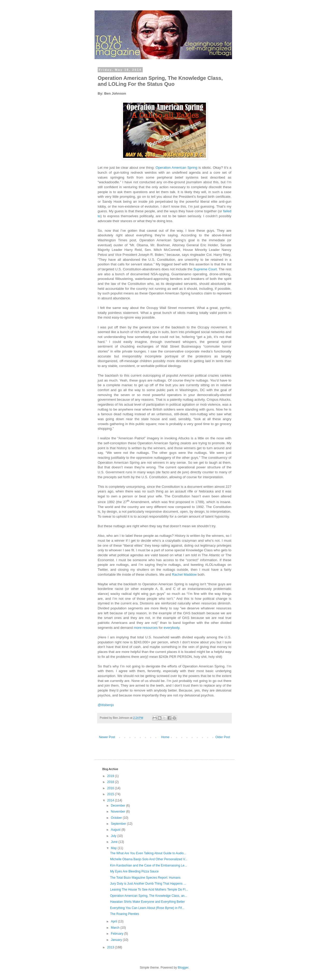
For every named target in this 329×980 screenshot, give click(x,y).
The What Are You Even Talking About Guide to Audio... (148, 853)
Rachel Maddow (184, 574)
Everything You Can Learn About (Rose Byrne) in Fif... (147, 908)
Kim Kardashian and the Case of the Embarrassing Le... (149, 865)
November (119, 812)
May (114, 848)
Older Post (223, 737)
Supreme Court (205, 269)
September (119, 824)
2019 (111, 776)
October (117, 818)
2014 (111, 800)
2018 (111, 782)
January (117, 940)
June (115, 842)
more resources (146, 628)
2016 (111, 788)
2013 (111, 947)
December (119, 806)
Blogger (183, 968)
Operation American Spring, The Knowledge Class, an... (149, 896)
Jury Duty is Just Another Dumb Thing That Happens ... (148, 884)
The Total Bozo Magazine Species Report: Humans (145, 878)
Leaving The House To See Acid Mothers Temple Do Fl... (149, 890)
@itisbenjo (106, 705)
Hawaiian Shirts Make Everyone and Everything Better (148, 902)
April (114, 921)
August (116, 830)
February (117, 934)
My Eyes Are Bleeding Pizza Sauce (134, 871)
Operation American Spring (177, 168)
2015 (111, 794)
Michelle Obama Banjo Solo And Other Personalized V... (149, 859)
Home (165, 737)
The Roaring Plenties (125, 914)
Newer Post (107, 737)
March (116, 928)
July (114, 836)
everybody (172, 628)
